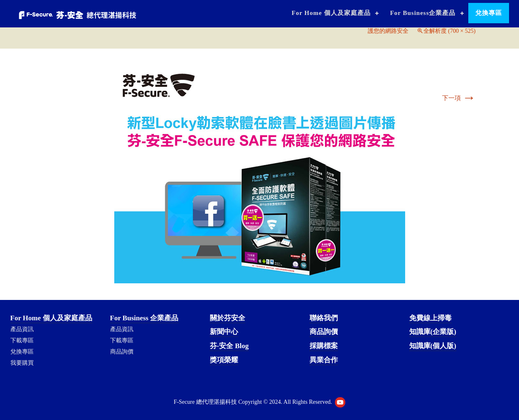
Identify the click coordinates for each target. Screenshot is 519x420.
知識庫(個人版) (433, 346)
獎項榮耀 (224, 360)
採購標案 (324, 346)
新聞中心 (224, 332)
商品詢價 (122, 352)
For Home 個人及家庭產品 (331, 13)
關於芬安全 (228, 318)
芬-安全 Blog (229, 346)
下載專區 (22, 340)
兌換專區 (489, 13)
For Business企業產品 (423, 13)
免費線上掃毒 (430, 318)
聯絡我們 (324, 318)
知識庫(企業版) (433, 332)
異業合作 (324, 360)
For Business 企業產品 (144, 318)
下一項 (459, 98)
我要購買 (22, 363)
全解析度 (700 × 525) (450, 31)
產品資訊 (22, 329)
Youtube (340, 402)
